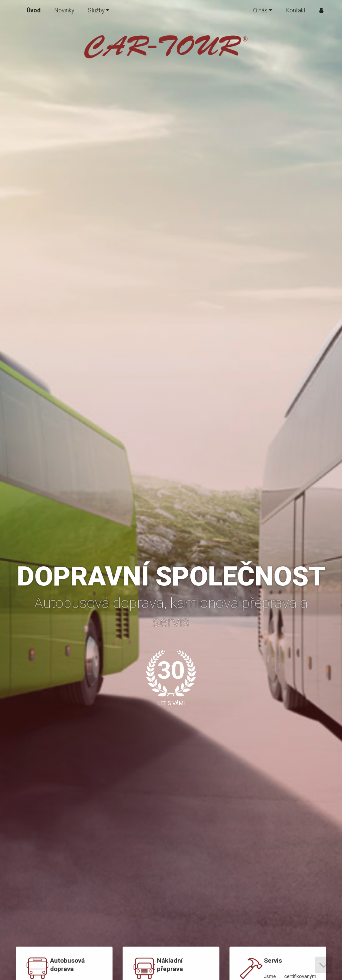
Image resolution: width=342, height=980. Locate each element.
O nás (260, 10)
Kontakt (296, 10)
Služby (96, 10)
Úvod (34, 10)
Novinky (64, 10)
